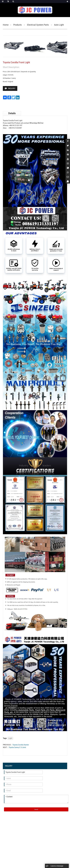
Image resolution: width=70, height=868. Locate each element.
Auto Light (59, 25)
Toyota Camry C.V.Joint (17, 747)
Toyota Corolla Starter (21, 745)
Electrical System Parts (38, 25)
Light (10, 738)
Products (18, 25)
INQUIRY (12, 88)
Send (36, 809)
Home (6, 25)
